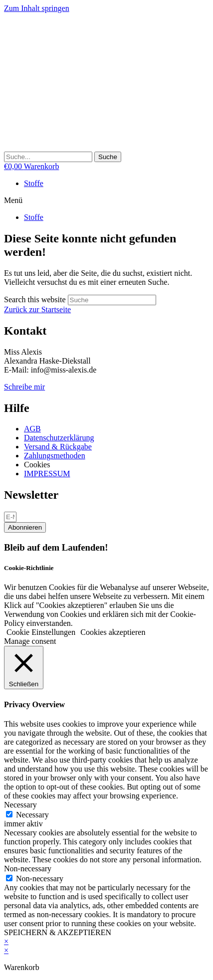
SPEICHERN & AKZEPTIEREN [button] (58, 932)
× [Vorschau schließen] (6, 941)
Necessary (32, 815)
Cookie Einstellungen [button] (41, 632)
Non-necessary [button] (28, 869)
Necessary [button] (20, 805)
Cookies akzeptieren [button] (113, 632)
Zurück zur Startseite (37, 309)
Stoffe (34, 183)
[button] (106, 200)
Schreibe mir (24, 387)
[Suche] (108, 157)
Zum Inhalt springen (37, 8)
